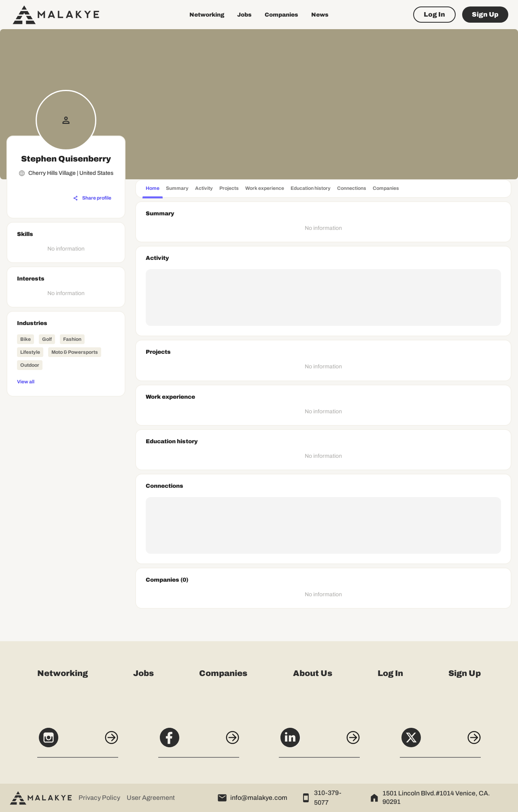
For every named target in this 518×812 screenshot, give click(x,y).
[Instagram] (78, 742)
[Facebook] (199, 742)
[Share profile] (92, 198)
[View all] (66, 381)
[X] (440, 742)
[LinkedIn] (319, 742)
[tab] (153, 189)
